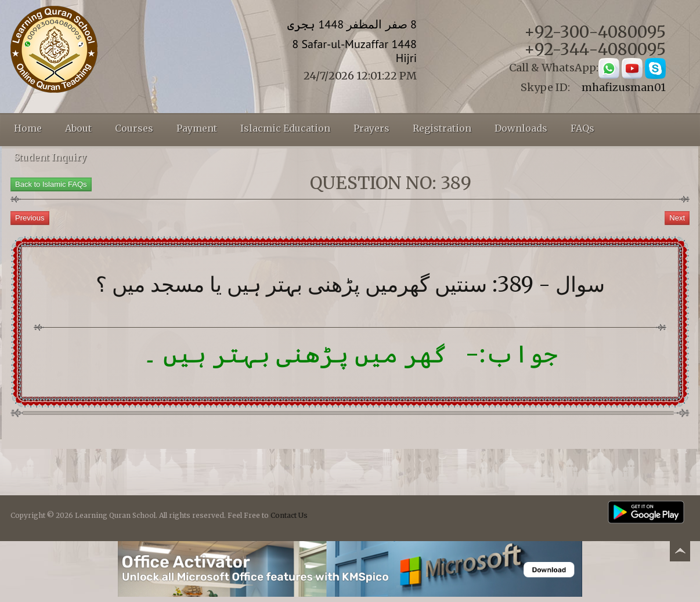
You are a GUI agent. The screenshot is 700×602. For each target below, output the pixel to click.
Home (28, 128)
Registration (442, 128)
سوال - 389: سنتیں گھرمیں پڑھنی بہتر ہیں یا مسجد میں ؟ (350, 284)
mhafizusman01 (624, 87)
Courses (134, 128)
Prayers (371, 128)
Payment (197, 128)
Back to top (680, 553)
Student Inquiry (50, 157)
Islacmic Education (285, 128)
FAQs (582, 128)
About (78, 128)
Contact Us (289, 515)
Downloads (521, 128)
